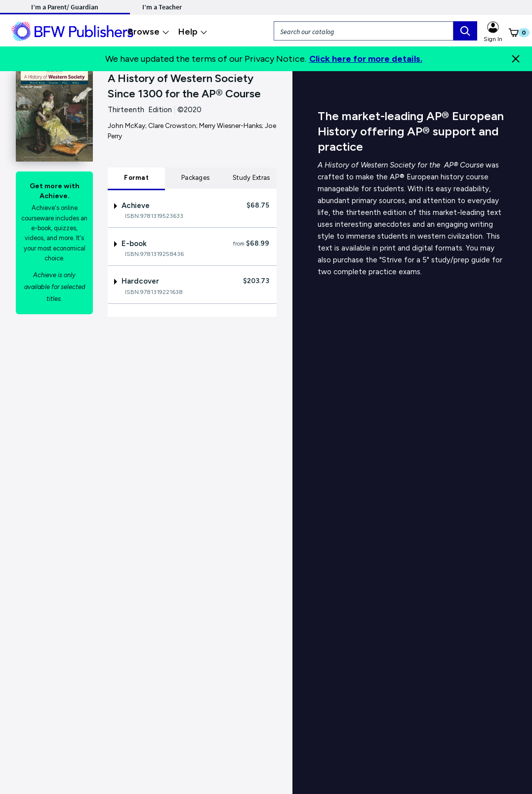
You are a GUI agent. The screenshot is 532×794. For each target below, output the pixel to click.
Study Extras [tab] (251, 178)
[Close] (516, 59)
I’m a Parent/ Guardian (65, 7)
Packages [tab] (195, 178)
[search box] (465, 31)
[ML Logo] (74, 30)
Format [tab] (136, 178)
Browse (149, 32)
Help (193, 32)
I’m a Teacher (162, 7)
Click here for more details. (366, 59)
